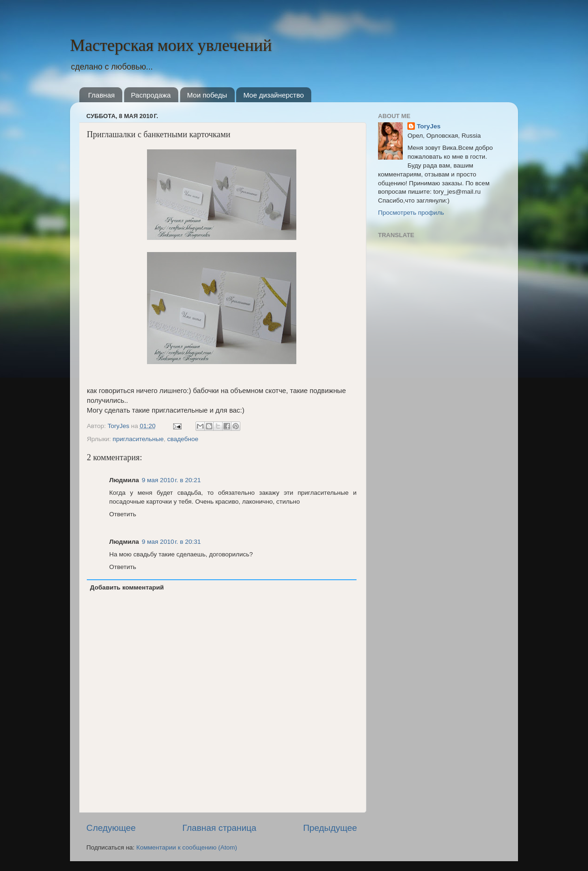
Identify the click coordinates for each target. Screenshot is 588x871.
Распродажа (151, 95)
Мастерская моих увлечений (171, 45)
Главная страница (220, 828)
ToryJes (119, 426)
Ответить (123, 514)
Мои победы (207, 95)
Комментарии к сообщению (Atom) (187, 847)
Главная (101, 95)
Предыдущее (330, 828)
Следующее (111, 828)
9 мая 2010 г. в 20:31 (171, 542)
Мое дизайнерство (273, 95)
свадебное (183, 439)
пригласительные (138, 439)
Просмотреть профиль (411, 213)
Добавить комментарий (127, 587)
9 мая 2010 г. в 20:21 (171, 480)
